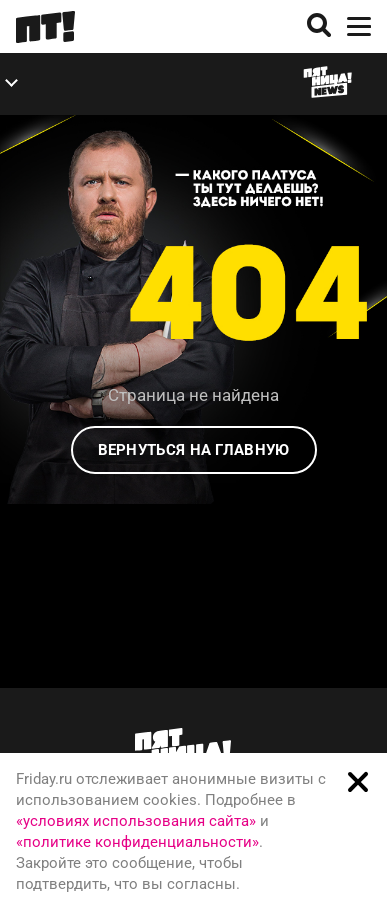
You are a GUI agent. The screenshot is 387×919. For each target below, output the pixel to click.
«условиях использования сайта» (136, 821)
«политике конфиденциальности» (137, 842)
